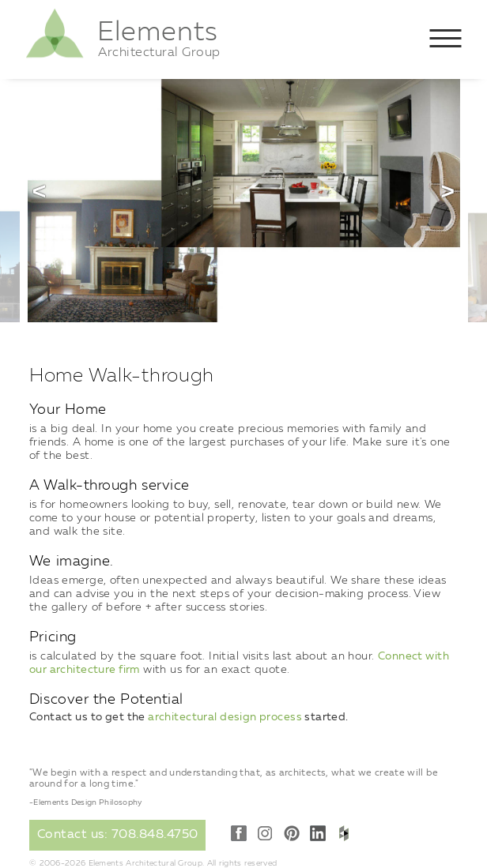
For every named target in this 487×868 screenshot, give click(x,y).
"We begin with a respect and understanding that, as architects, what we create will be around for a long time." (234, 779)
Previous (40, 191)
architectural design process (225, 717)
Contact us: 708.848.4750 (118, 835)
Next (447, 191)
